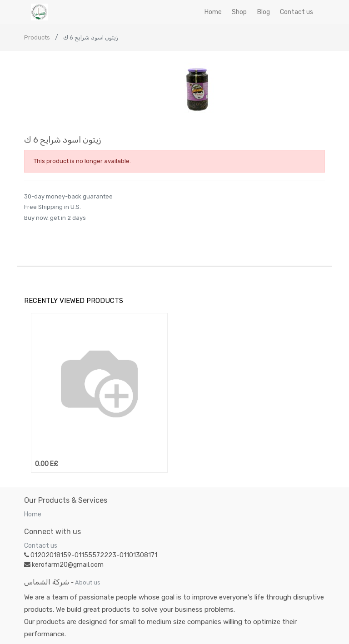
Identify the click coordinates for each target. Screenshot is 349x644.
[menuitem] (213, 12)
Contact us (41, 546)
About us (88, 582)
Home (33, 514)
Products (37, 37)
